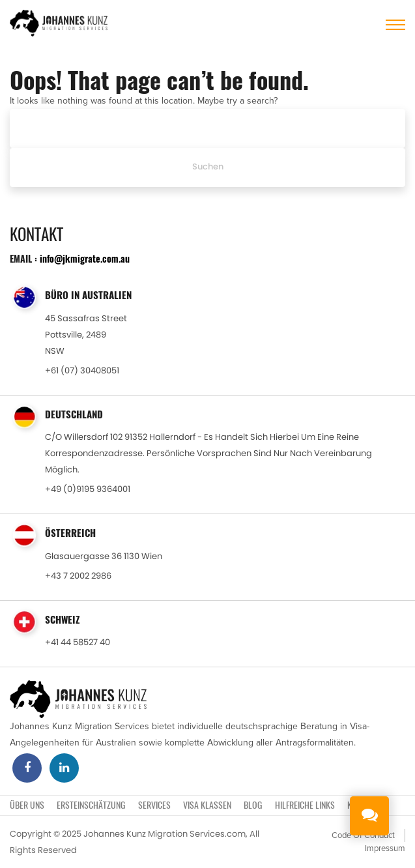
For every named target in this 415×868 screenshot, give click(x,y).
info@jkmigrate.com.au (85, 258)
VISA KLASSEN (207, 805)
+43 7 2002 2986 (78, 576)
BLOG (253, 805)
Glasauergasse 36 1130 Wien (104, 556)
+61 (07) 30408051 (82, 370)
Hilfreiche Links (305, 805)
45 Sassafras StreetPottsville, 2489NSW (86, 335)
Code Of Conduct (363, 835)
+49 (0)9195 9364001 (88, 489)
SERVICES (154, 805)
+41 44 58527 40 (78, 642)
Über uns (27, 805)
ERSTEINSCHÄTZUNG (91, 805)
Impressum (385, 848)
